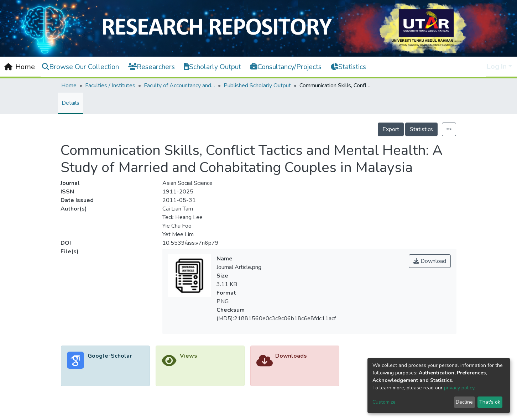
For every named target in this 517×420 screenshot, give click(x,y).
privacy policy (459, 388)
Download (430, 261)
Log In (497, 66)
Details (70, 103)
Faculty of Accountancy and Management (179, 85)
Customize (384, 402)
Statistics (421, 129)
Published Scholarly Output (257, 85)
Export (391, 129)
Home (69, 85)
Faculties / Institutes (110, 85)
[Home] (20, 67)
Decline (464, 402)
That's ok (490, 402)
